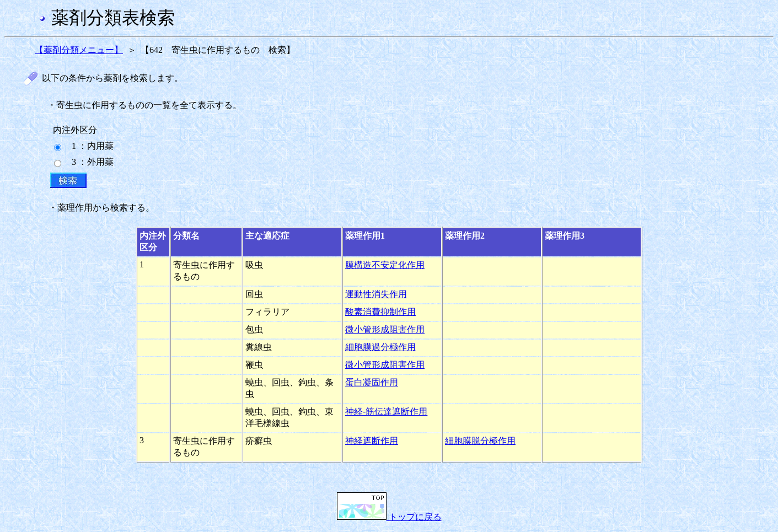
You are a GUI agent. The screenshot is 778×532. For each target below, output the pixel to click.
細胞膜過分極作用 (380, 347)
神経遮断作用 (372, 441)
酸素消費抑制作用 (380, 312)
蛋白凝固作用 (372, 382)
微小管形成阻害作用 (385, 329)
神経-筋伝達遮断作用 (386, 412)
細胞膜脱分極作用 (480, 441)
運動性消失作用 (376, 294)
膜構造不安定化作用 (385, 265)
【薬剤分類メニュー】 (79, 50)
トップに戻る (389, 517)
